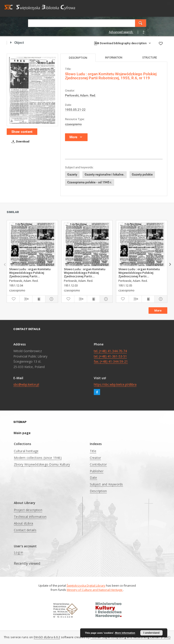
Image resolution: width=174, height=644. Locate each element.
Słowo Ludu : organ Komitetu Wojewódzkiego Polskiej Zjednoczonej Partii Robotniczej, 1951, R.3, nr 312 (85, 273)
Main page (22, 433)
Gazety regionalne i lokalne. (105, 174)
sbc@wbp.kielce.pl (26, 384)
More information (125, 633)
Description (98, 491)
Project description (28, 510)
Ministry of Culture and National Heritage (95, 590)
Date (93, 478)
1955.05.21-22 (75, 110)
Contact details (25, 530)
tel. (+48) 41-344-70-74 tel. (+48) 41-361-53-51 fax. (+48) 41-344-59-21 (111, 356)
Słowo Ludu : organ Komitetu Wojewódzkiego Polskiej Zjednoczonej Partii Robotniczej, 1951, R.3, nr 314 (139, 273)
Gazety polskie (142, 174)
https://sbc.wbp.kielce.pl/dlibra (115, 384)
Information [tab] (114, 58)
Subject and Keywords (106, 484)
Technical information (30, 517)
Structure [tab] (150, 58)
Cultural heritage (26, 451)
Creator (95, 458)
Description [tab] (78, 58)
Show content (22, 132)
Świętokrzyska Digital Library (86, 585)
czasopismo (73, 124)
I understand (151, 633)
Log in (19, 552)
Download (20, 142)
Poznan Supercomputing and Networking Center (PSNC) (130, 637)
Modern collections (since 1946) (38, 458)
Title (93, 451)
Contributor (98, 464)
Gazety (72, 174)
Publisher (97, 471)
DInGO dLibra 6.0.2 (47, 637)
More (158, 310)
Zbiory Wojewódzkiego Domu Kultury (42, 464)
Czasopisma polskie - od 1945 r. (90, 182)
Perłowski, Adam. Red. (81, 95)
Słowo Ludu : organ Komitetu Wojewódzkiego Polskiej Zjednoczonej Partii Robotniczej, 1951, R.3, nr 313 (30, 273)
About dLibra (23, 523)
